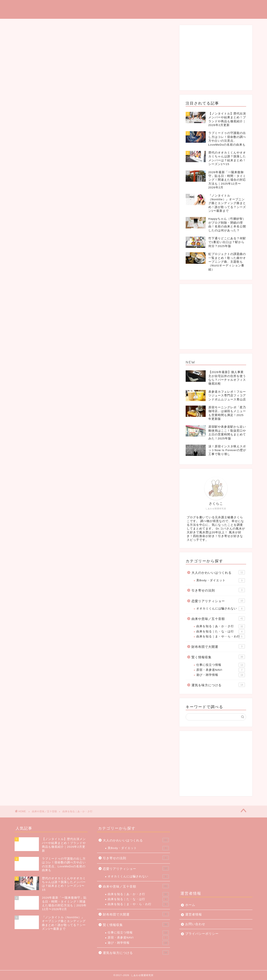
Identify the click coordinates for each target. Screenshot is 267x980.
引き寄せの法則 (218, 590)
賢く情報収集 (218, 657)
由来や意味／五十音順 (218, 618)
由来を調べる (192, 6)
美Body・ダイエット (221, 580)
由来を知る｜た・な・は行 (221, 632)
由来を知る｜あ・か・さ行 (221, 626)
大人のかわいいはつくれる (218, 572)
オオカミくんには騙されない (221, 609)
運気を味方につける (132, 6)
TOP (103, 6)
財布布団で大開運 (218, 646)
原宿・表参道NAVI (221, 670)
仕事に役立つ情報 (221, 665)
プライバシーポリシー (202, 934)
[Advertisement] (216, 57)
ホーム (190, 905)
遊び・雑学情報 (221, 675)
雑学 (215, 6)
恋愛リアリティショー (218, 601)
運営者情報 (194, 914)
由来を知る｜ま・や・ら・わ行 (221, 637)
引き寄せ (165, 6)
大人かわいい (239, 6)
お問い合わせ (195, 924)
